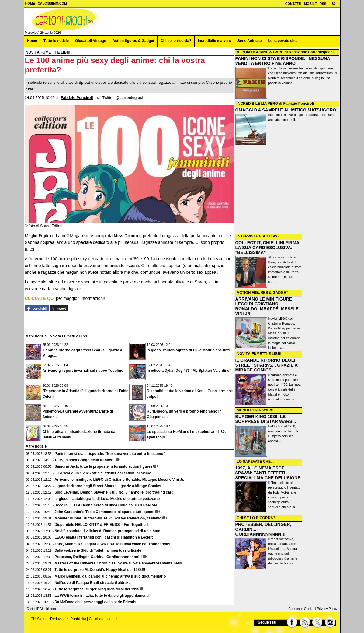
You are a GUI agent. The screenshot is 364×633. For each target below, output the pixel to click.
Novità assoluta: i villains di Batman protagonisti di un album (107, 531)
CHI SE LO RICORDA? (256, 518)
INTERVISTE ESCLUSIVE (258, 236)
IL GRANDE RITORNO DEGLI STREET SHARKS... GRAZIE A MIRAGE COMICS (267, 365)
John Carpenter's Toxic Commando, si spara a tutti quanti (104, 512)
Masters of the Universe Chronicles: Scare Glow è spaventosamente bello (118, 563)
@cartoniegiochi (130, 98)
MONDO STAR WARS (255, 410)
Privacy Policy (327, 609)
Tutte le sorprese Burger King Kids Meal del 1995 (97, 589)
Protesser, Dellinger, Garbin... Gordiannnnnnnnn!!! (98, 557)
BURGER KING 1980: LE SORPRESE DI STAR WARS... (266, 419)
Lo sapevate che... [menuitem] (284, 41)
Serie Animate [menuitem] (250, 41)
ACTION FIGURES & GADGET (263, 293)
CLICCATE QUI (40, 298)
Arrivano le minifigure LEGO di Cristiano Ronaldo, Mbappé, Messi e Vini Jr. (119, 480)
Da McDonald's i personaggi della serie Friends (95, 602)
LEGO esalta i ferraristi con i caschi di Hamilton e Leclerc (104, 537)
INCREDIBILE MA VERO (258, 104)
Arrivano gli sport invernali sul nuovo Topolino (83, 371)
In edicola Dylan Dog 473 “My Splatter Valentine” (189, 371)
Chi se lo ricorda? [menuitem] (176, 41)
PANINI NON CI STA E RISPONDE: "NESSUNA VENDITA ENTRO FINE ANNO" (283, 61)
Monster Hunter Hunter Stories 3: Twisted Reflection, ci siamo (108, 518)
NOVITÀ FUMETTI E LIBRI (259, 354)
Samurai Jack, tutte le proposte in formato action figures (103, 466)
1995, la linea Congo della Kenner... (85, 460)
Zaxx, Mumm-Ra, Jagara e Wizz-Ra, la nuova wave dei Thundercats (112, 544)
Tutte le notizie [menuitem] (56, 41)
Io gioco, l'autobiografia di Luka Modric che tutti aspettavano (107, 499)
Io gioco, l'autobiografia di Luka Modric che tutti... (190, 350)
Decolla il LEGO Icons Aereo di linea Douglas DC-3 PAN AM (106, 505)
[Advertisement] (287, 190)
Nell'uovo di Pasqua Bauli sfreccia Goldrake (92, 583)
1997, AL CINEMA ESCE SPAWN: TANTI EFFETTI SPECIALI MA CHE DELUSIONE (268, 473)
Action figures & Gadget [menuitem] (133, 41)
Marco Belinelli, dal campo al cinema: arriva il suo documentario (110, 576)
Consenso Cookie (301, 609)
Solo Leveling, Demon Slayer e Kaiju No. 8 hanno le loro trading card (114, 492)
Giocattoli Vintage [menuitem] (91, 41)
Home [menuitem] (32, 41)
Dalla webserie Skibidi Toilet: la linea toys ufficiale (98, 550)
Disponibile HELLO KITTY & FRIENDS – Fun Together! (101, 525)
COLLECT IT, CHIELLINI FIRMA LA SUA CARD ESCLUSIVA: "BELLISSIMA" (267, 248)
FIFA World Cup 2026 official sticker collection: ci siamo (103, 473)
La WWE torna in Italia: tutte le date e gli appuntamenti (102, 596)
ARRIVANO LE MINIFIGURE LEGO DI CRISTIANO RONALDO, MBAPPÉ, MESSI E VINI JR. (267, 306)
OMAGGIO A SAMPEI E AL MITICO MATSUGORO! (287, 110)
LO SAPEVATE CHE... (255, 462)
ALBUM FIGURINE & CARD (260, 52)
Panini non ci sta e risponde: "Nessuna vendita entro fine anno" (110, 454)
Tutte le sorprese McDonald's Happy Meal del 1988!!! (100, 570)
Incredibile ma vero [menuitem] (214, 41)
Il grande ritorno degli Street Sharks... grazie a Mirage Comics (108, 486)
